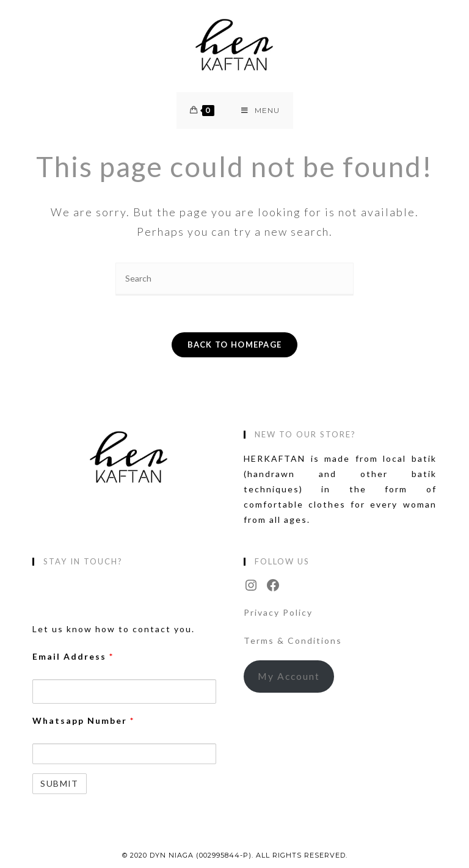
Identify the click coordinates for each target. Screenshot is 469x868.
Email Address (73, 656)
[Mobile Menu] (260, 111)
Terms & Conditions (293, 640)
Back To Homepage (235, 345)
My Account (289, 676)
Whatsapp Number (83, 720)
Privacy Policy (278, 612)
